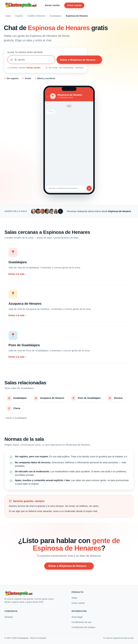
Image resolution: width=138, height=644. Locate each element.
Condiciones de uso (82, 622)
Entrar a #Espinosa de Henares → (79, 60)
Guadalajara (55, 16)
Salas (8, 16)
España (19, 16)
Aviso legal (77, 617)
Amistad (9, 617)
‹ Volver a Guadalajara (16, 418)
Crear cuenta (74, 5)
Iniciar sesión (52, 5)
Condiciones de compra (83, 627)
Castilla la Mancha (36, 16)
